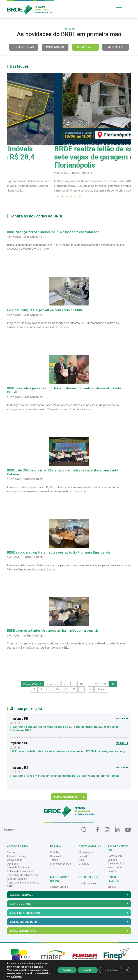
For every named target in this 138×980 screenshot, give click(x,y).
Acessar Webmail (69, 895)
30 (57, 689)
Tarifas (11, 852)
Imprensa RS (116, 47)
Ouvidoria (12, 864)
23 (34, 689)
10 (81, 684)
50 (74, 689)
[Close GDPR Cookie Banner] (127, 970)
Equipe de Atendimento (69, 913)
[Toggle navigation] (123, 9)
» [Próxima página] (91, 689)
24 (42, 689)
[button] (58, 197)
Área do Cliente (69, 904)
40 (66, 689)
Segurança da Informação (22, 875)
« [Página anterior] (64, 684)
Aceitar (67, 970)
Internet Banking (17, 856)
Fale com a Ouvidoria (69, 922)
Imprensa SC (85, 47)
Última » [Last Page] (101, 689)
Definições (111, 970)
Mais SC (122, 743)
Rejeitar (88, 970)
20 (96, 684)
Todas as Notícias (69, 797)
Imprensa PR (55, 47)
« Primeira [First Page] (53, 684)
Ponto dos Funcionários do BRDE (23, 885)
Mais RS (122, 767)
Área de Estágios (17, 879)
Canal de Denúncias (19, 867)
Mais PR (122, 719)
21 (105, 684)
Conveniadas (15, 860)
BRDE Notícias (24, 47)
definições (17, 977)
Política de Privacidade (20, 871)
